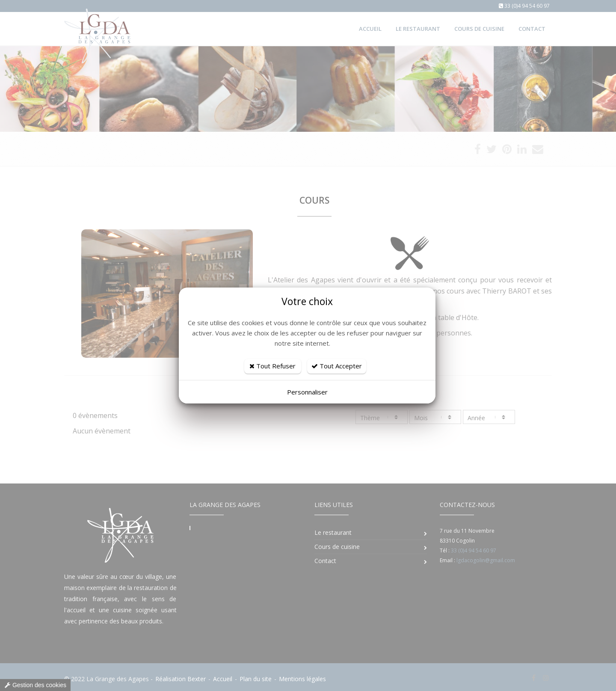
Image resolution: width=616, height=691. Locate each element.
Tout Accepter (337, 366)
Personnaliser (307, 392)
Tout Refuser (272, 366)
